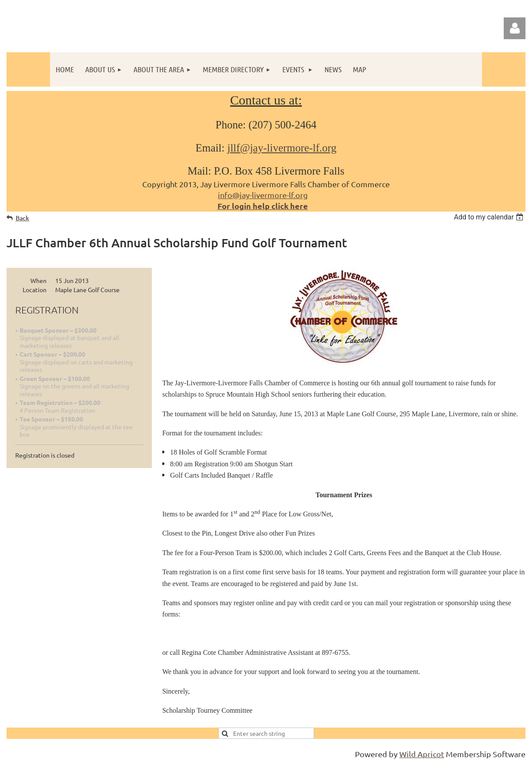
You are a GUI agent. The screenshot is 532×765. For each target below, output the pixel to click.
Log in (515, 28)
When (38, 280)
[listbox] (490, 217)
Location (35, 290)
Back (22, 218)
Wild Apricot (422, 754)
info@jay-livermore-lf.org (263, 195)
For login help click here (263, 206)
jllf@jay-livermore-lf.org (282, 148)
